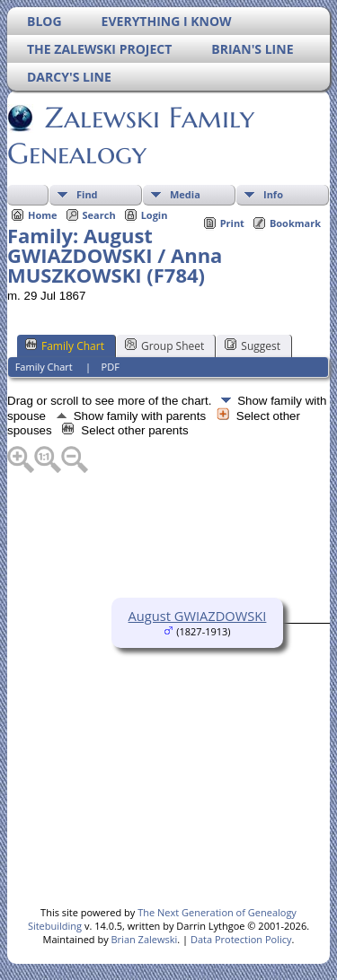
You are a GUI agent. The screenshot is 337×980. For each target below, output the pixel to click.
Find (87, 194)
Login (155, 215)
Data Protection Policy (241, 939)
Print (232, 223)
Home (43, 215)
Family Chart (65, 346)
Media (185, 194)
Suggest (253, 346)
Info (273, 194)
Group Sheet (164, 346)
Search (99, 215)
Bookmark (295, 223)
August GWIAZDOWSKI (198, 616)
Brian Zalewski (145, 939)
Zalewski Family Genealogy (131, 136)
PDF (111, 367)
